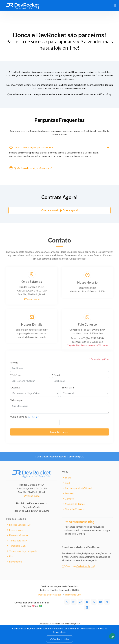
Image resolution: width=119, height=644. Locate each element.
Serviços (69, 499)
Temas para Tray (18, 546)
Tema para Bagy (18, 551)
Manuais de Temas (75, 509)
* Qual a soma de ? (24, 422)
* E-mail (56, 380)
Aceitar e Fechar (59, 639)
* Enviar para (67, 393)
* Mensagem (17, 405)
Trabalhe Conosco (75, 514)
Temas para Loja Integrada (23, 556)
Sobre (68, 483)
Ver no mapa (32, 304)
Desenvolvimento (18, 540)
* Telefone (15, 380)
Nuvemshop (16, 567)
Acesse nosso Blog (79, 527)
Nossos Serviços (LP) (20, 530)
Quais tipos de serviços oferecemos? (62, 170)
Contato (69, 504)
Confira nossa (60, 462)
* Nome (14, 368)
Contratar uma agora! (60, 210)
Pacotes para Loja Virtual (78, 493)
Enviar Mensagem (60, 437)
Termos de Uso (73, 600)
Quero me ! (78, 571)
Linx (11, 562)
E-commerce (16, 535)
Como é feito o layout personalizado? (62, 149)
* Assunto (15, 393)
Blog (67, 488)
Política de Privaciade (50, 600)
